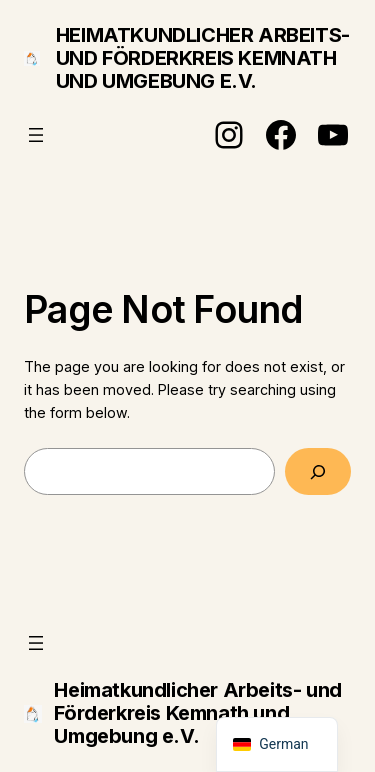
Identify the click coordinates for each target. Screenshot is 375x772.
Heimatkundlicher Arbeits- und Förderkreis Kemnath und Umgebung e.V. (203, 58)
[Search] (318, 471)
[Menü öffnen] (36, 135)
